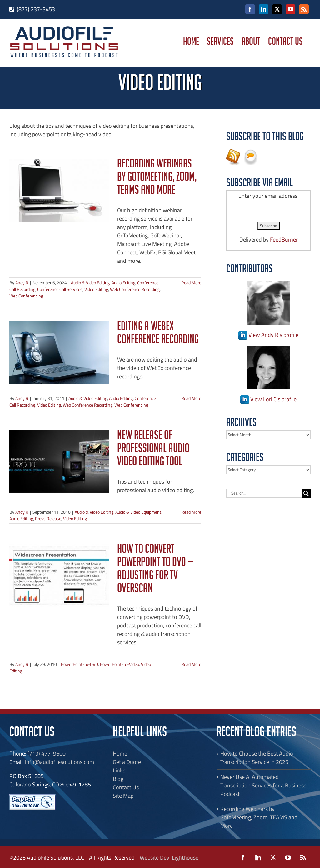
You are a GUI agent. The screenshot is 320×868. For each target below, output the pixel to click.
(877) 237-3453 (36, 9)
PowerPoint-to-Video (120, 664)
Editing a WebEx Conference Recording (158, 334)
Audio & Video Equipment (138, 512)
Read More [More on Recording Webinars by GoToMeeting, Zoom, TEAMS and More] (191, 283)
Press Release (48, 519)
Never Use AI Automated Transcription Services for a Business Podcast (263, 785)
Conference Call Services (60, 289)
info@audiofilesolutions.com (60, 762)
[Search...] (264, 493)
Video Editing (96, 289)
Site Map (123, 796)
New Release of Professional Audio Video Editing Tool (153, 450)
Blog (118, 779)
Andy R (22, 283)
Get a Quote (127, 762)
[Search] (306, 493)
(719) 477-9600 (47, 753)
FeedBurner (284, 239)
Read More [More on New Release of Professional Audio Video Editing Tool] (191, 512)
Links (119, 770)
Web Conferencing (26, 296)
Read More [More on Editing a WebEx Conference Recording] (191, 398)
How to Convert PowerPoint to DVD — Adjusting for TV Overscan (155, 570)
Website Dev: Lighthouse (169, 858)
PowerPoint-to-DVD (80, 664)
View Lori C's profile (268, 399)
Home (120, 753)
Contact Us (126, 787)
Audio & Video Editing (90, 283)
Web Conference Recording (135, 289)
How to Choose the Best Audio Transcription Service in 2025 (257, 758)
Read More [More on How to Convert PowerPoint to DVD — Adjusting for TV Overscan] (191, 664)
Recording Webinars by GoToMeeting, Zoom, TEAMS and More (157, 178)
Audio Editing (123, 283)
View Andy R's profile (268, 335)
